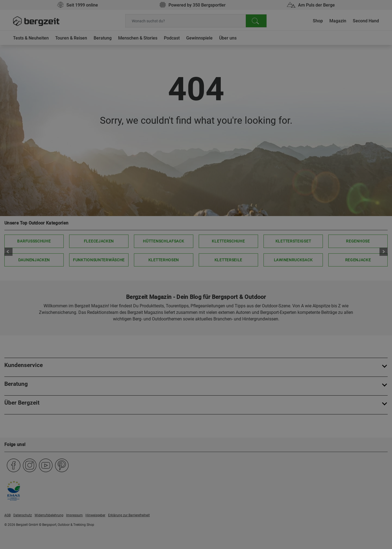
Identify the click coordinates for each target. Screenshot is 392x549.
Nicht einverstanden (141, 143)
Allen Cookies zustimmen (251, 143)
